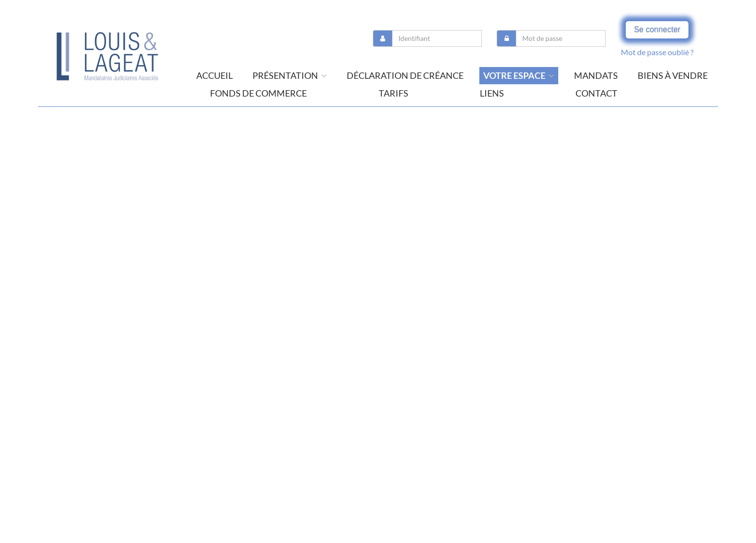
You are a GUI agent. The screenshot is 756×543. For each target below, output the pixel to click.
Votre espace (519, 75)
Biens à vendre (673, 75)
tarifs (394, 93)
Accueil (215, 75)
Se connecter (657, 29)
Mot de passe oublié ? (657, 52)
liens (492, 93)
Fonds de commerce (258, 93)
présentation (290, 75)
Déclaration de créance (405, 75)
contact (596, 93)
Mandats (596, 75)
